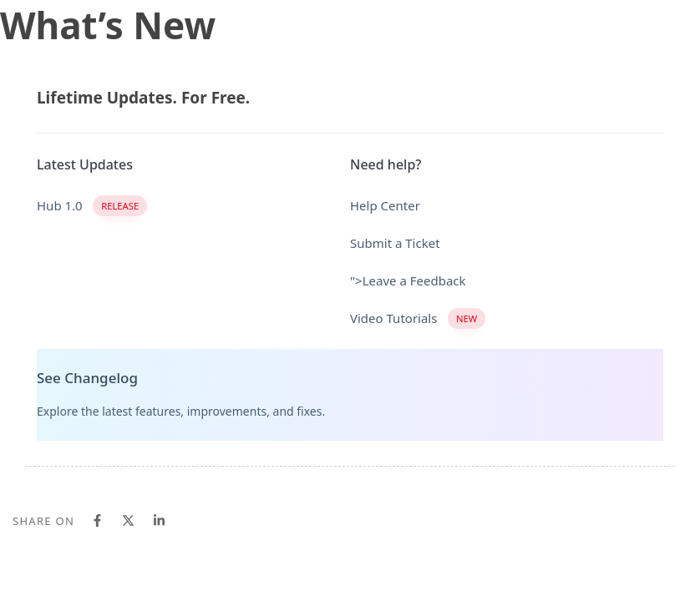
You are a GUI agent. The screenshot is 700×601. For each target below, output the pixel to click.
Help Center (385, 205)
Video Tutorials (418, 318)
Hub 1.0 (92, 206)
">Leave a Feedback (408, 280)
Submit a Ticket (395, 243)
